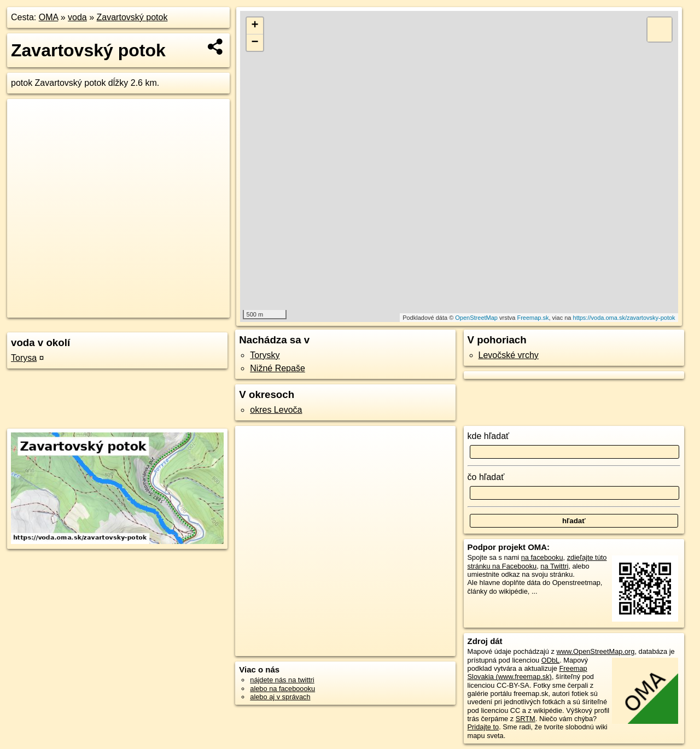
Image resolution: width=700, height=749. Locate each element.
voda (77, 17)
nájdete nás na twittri (282, 680)
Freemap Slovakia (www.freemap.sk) (527, 672)
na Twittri (554, 566)
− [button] (255, 43)
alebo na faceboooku (282, 689)
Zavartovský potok (132, 17)
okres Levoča (276, 410)
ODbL (550, 660)
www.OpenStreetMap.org (595, 651)
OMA (49, 17)
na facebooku (542, 557)
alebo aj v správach (280, 697)
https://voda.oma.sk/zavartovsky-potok (624, 318)
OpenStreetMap (476, 318)
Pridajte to (483, 727)
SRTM (526, 719)
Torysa (24, 358)
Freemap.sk (533, 318)
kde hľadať (489, 436)
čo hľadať (486, 477)
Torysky (265, 355)
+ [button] (255, 26)
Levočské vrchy (509, 355)
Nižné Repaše (278, 368)
